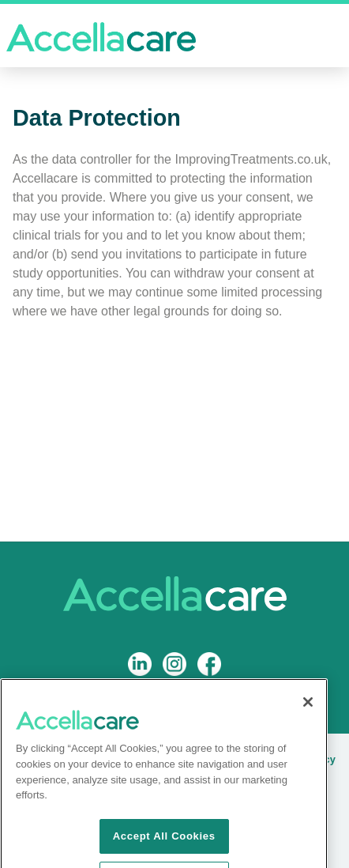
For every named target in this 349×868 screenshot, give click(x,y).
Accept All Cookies (164, 846)
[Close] (308, 713)
